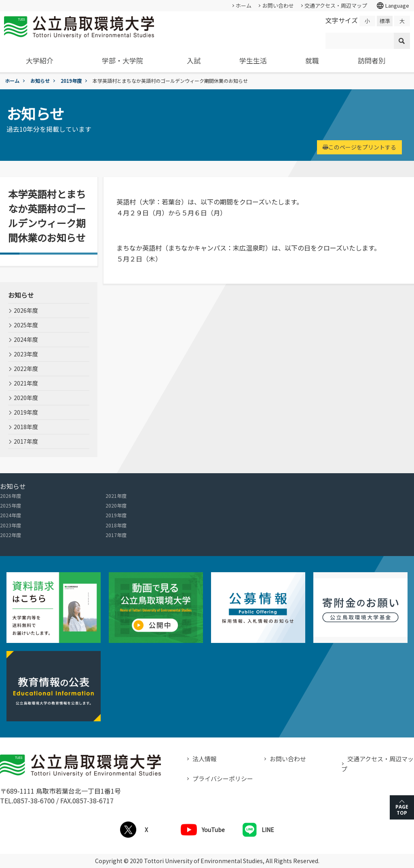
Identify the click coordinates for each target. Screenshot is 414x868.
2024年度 (26, 339)
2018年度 (26, 427)
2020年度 (26, 398)
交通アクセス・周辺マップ (336, 5)
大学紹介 (40, 60)
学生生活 (253, 60)
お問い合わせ (278, 5)
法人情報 (205, 759)
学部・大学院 (123, 60)
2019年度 (71, 81)
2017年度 (26, 441)
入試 (194, 60)
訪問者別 (372, 60)
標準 (385, 21)
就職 (312, 60)
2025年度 (26, 325)
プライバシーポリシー (223, 778)
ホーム (244, 5)
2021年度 (26, 383)
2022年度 (26, 369)
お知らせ (40, 81)
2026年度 (26, 310)
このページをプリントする (359, 147)
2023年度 (26, 354)
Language (393, 6)
